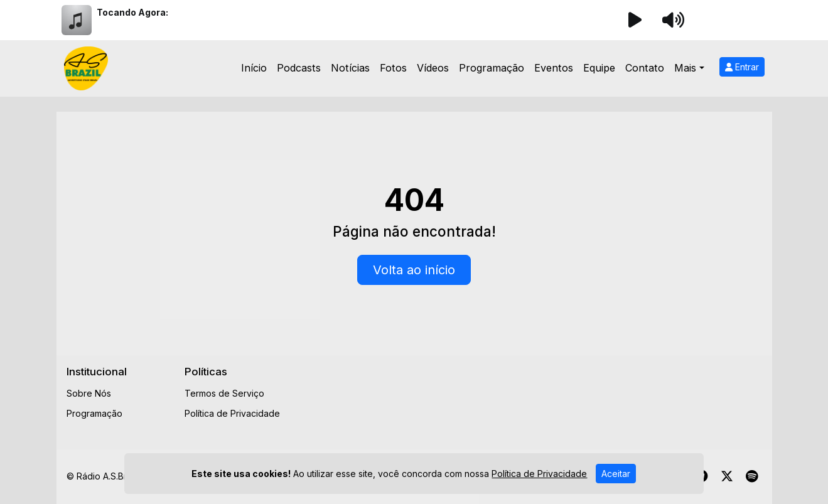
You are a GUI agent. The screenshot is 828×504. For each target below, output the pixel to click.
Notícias (350, 68)
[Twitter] (727, 476)
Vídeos (433, 68)
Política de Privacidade (232, 413)
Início (254, 68)
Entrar (742, 67)
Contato (645, 68)
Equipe (599, 68)
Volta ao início (414, 270)
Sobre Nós (89, 393)
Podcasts (299, 68)
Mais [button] (685, 68)
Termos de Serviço (224, 393)
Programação (492, 68)
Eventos (554, 68)
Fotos (393, 68)
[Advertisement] (532, 394)
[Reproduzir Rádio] (635, 20)
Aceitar (616, 474)
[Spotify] (752, 476)
